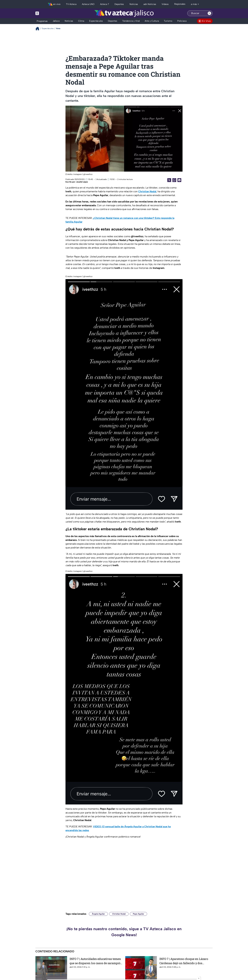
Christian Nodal (119, 914)
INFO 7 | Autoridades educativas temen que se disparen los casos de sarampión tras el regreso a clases (96, 961)
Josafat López (82, 182)
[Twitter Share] (169, 180)
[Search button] (209, 13)
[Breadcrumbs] (39, 29)
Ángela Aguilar (98, 914)
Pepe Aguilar (138, 914)
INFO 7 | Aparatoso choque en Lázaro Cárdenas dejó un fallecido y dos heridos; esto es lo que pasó (184, 961)
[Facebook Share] (179, 180)
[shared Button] (174, 180)
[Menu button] (48, 13)
